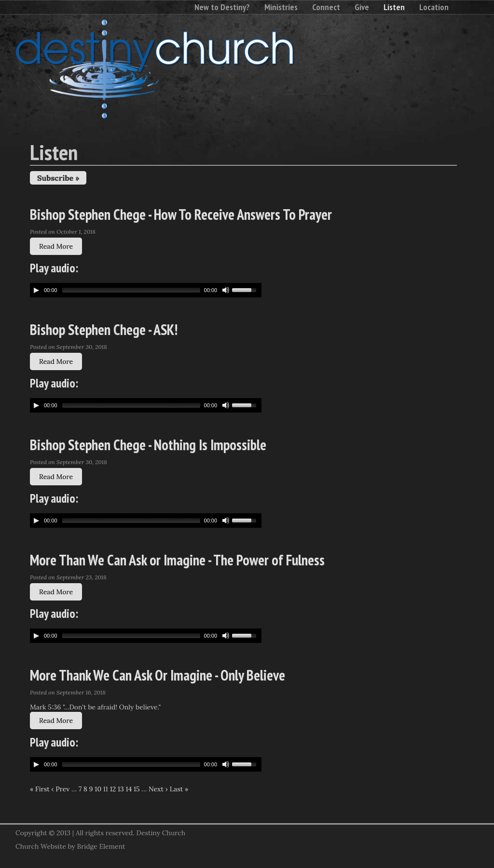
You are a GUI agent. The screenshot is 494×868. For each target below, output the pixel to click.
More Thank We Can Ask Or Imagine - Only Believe (158, 675)
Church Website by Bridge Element (70, 846)
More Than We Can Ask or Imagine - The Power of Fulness (177, 560)
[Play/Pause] (36, 290)
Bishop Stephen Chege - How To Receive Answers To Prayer (181, 214)
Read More (56, 246)
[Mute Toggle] (226, 290)
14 (129, 789)
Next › (158, 789)
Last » (179, 789)
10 (98, 789)
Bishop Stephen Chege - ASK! (104, 329)
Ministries (281, 7)
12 (113, 789)
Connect (326, 7)
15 (137, 789)
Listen (394, 7)
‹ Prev (60, 789)
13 (121, 789)
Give (362, 7)
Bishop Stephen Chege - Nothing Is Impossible (148, 445)
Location (434, 7)
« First (40, 789)
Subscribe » (58, 178)
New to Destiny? (222, 7)
